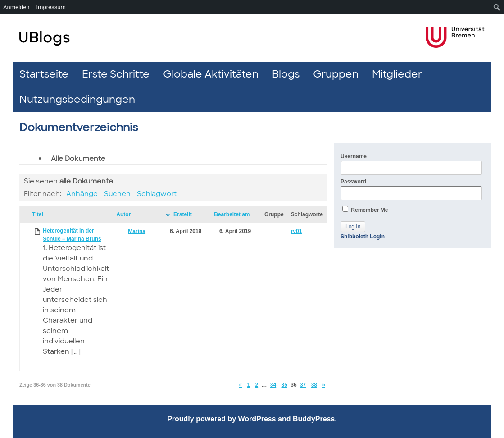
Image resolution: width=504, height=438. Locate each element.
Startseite (44, 74)
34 (273, 385)
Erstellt (183, 214)
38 (314, 385)
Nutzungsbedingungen (77, 99)
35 (284, 385)
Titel (37, 214)
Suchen (117, 194)
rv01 (297, 231)
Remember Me (365, 210)
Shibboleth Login (363, 237)
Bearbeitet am (232, 214)
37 (303, 385)
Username (411, 164)
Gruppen (336, 74)
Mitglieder (397, 74)
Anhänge (82, 194)
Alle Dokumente (78, 159)
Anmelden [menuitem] (16, 7)
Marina (137, 231)
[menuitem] (497, 7)
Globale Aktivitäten (211, 74)
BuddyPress (314, 419)
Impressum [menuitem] (51, 7)
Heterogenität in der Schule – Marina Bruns (72, 235)
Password (411, 189)
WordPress (257, 419)
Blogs (286, 74)
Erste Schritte (116, 74)
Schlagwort (157, 194)
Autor (123, 214)
